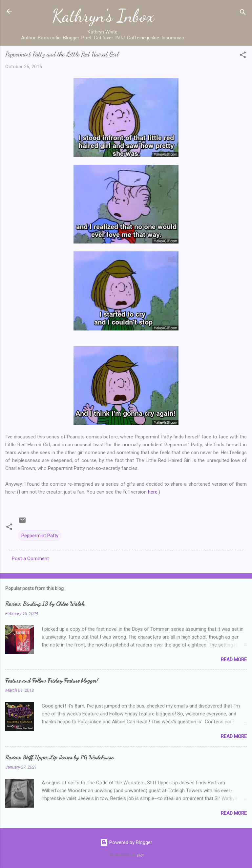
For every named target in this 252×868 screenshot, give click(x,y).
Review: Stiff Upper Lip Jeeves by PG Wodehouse (59, 757)
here (153, 492)
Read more (234, 660)
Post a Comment (30, 559)
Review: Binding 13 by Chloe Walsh (45, 603)
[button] (243, 56)
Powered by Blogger (126, 842)
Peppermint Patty (40, 536)
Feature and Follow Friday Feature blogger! (52, 680)
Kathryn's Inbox (103, 16)
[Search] (243, 13)
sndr (140, 855)
